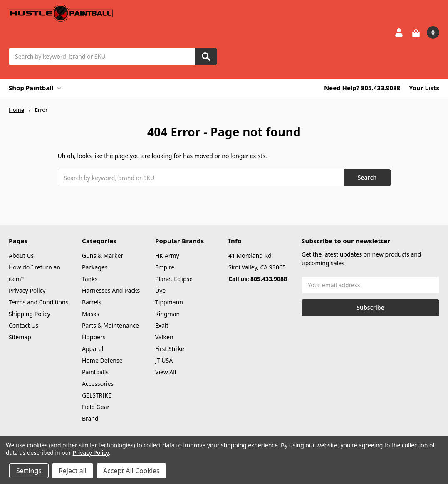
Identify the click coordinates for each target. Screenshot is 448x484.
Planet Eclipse (174, 279)
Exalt (162, 325)
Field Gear (96, 407)
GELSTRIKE (97, 395)
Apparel (93, 349)
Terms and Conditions (38, 302)
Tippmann (169, 302)
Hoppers (94, 337)
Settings (29, 471)
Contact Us (24, 325)
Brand (90, 419)
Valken (164, 337)
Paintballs (95, 372)
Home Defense (102, 360)
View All (166, 372)
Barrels (92, 302)
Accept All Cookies (131, 471)
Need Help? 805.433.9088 (362, 88)
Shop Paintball (35, 88)
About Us (21, 256)
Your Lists (424, 88)
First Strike (170, 349)
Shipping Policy (30, 314)
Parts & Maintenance (110, 325)
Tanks (90, 279)
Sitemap (20, 337)
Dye (160, 290)
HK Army (167, 256)
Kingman (167, 314)
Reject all (73, 471)
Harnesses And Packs (111, 290)
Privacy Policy (27, 290)
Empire (165, 267)
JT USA (164, 360)
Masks (90, 314)
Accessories (98, 384)
